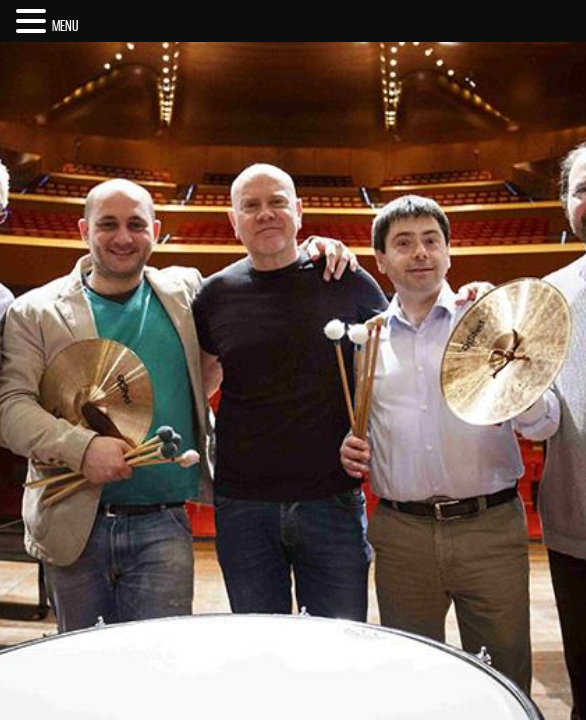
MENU (65, 25)
